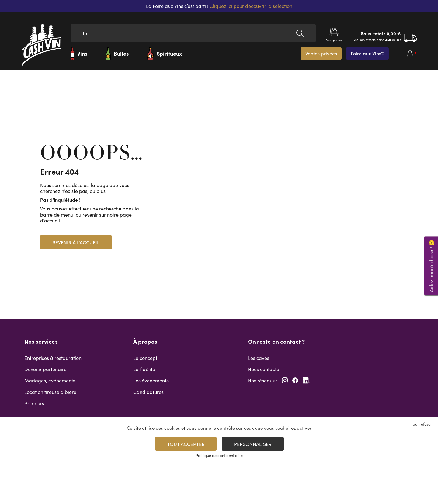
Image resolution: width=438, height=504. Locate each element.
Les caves (259, 358)
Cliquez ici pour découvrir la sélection (251, 6)
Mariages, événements (50, 380)
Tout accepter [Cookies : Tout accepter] (186, 444)
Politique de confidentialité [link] (219, 455)
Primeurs (34, 403)
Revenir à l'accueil (76, 242)
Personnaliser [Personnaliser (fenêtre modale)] (253, 444)
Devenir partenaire (45, 369)
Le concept (145, 358)
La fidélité (144, 369)
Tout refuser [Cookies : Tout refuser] (421, 424)
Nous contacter (264, 369)
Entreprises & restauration (53, 358)
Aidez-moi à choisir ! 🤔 (431, 266)
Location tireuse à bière (50, 392)
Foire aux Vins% (367, 53)
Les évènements (151, 380)
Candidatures (148, 392)
